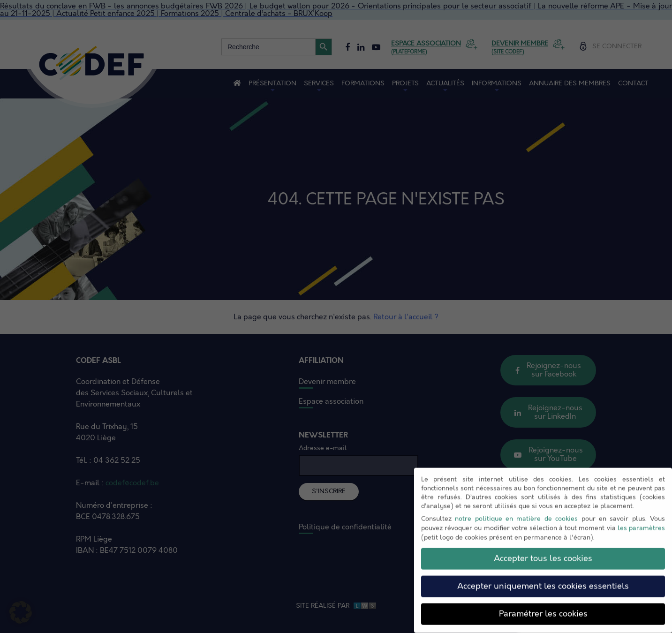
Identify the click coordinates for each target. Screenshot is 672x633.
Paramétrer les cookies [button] (543, 608)
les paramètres (641, 523)
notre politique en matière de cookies (516, 513)
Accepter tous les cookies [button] (543, 553)
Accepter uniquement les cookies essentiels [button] (543, 580)
